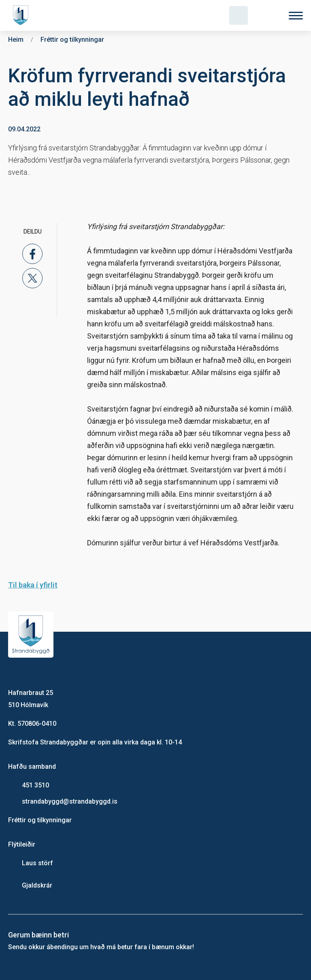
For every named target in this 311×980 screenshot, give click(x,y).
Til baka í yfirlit (33, 585)
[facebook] (32, 254)
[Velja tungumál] (267, 15)
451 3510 (35, 785)
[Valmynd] (296, 16)
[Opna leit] (239, 15)
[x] (32, 278)
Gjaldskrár (37, 885)
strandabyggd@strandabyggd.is (70, 801)
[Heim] (22, 15)
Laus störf (37, 863)
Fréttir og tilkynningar (40, 820)
